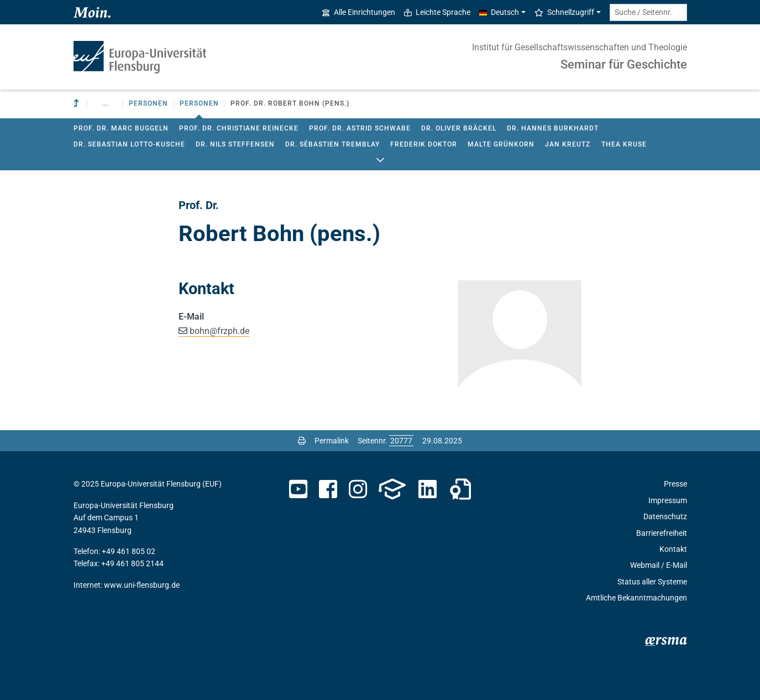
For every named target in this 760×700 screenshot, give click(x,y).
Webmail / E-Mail (659, 565)
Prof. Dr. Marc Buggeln (121, 128)
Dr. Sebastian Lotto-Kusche (129, 144)
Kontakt (673, 549)
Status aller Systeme (652, 582)
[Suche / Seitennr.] (648, 12)
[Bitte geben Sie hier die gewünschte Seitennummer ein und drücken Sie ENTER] (401, 441)
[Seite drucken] (302, 441)
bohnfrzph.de (219, 331)
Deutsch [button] (499, 12)
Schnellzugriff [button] (564, 12)
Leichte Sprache (437, 12)
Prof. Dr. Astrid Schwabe (360, 128)
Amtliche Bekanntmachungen (636, 598)
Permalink (332, 441)
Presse (675, 484)
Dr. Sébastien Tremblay (332, 144)
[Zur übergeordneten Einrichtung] (77, 104)
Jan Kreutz (568, 144)
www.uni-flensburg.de (142, 585)
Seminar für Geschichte (624, 64)
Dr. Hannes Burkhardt (553, 128)
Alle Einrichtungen (359, 12)
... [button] (105, 103)
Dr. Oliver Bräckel (459, 128)
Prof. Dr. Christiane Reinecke (239, 128)
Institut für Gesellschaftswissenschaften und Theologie (580, 47)
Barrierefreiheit (662, 533)
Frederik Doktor (424, 144)
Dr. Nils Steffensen (235, 144)
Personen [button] (148, 103)
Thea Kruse (624, 144)
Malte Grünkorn (501, 144)
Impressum (668, 500)
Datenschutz (665, 516)
